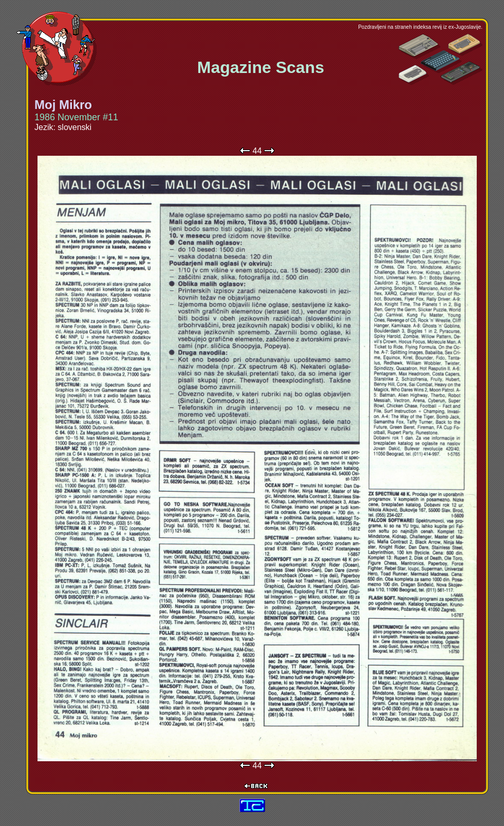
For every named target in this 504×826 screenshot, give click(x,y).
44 (257, 151)
